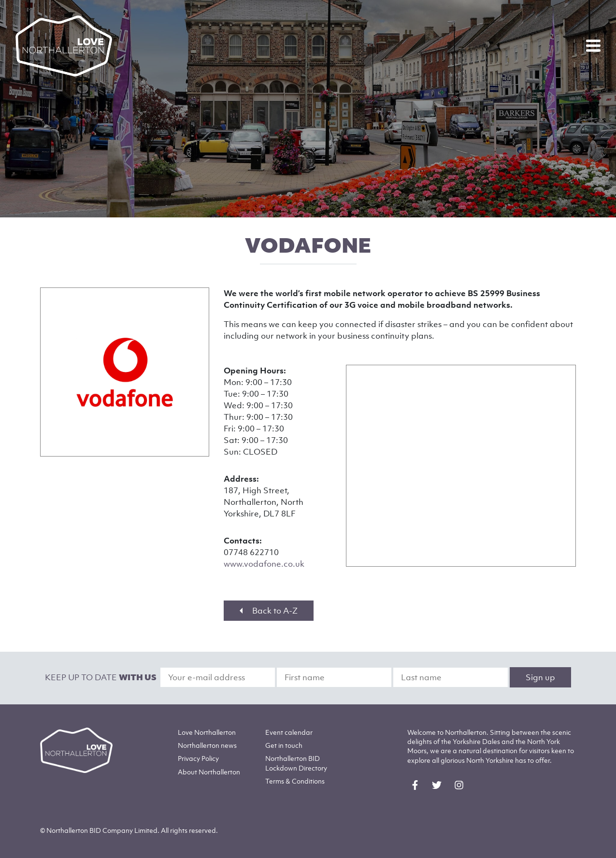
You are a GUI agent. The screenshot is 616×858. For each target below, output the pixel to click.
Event (289, 732)
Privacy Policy (198, 758)
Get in (284, 745)
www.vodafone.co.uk (264, 564)
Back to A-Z (269, 611)
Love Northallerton (207, 732)
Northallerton (207, 745)
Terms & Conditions (295, 781)
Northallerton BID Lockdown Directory (296, 763)
